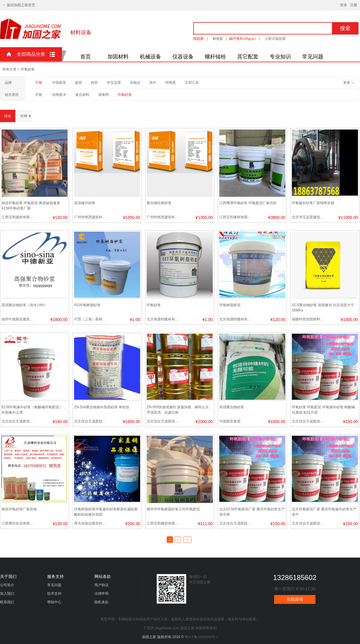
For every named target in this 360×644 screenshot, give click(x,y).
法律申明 (102, 594)
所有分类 (9, 69)
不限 (39, 83)
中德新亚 (59, 83)
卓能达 (135, 83)
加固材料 (118, 57)
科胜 (94, 83)
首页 (86, 57)
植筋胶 (199, 39)
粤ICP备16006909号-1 (201, 637)
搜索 (345, 28)
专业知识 (280, 57)
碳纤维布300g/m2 (242, 39)
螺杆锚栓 (215, 57)
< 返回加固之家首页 (19, 5)
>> (187, 540)
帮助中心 (54, 602)
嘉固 (78, 83)
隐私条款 (102, 602)
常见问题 (313, 57)
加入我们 (7, 594)
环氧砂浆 (125, 95)
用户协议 (102, 585)
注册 (354, 5)
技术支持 (54, 594)
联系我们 (7, 602)
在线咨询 (295, 599)
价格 (24, 116)
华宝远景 (114, 83)
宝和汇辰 (192, 83)
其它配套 (248, 57)
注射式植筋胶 (275, 39)
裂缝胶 (218, 39)
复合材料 (82, 95)
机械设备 (150, 57)
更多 (347, 83)
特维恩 (171, 83)
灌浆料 (104, 95)
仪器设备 (183, 57)
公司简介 (7, 585)
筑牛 (153, 83)
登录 (343, 5)
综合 (8, 116)
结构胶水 (59, 95)
